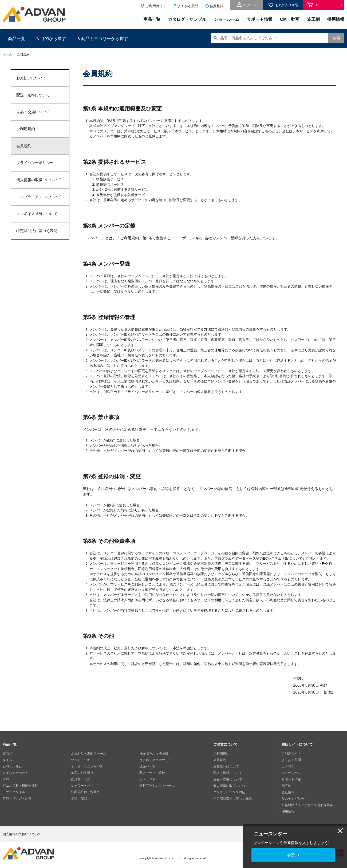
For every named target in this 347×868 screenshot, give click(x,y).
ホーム (7, 54)
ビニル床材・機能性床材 (20, 786)
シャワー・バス (82, 786)
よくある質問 (188, 6)
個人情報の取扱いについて (39, 180)
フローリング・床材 (17, 798)
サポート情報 (260, 19)
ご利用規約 (26, 129)
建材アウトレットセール (157, 786)
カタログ (288, 766)
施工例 (313, 19)
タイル (7, 760)
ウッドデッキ (81, 760)
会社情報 (288, 792)
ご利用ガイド (156, 6)
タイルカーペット (15, 773)
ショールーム (227, 19)
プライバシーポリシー (35, 163)
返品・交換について (33, 112)
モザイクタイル (14, 792)
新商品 (7, 754)
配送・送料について (33, 95)
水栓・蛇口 (79, 798)
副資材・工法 (81, 779)
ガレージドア (149, 779)
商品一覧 (152, 19)
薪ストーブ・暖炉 (152, 773)
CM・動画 (290, 19)
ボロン (7, 779)
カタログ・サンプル (187, 19)
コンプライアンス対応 (229, 792)
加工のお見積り (82, 773)
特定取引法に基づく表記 (37, 232)
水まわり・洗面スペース (89, 754)
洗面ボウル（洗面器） (155, 754)
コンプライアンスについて (39, 197)
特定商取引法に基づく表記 (232, 798)
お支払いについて (31, 78)
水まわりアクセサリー (155, 760)
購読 (291, 855)
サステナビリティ (294, 798)
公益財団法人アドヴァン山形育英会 (307, 805)
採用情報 (336, 19)
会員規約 (24, 146)
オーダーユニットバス (87, 766)
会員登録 (216, 6)
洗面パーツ (147, 766)
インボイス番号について (37, 214)
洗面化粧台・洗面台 (85, 792)
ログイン (250, 5)
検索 (336, 38)
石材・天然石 (12, 766)
